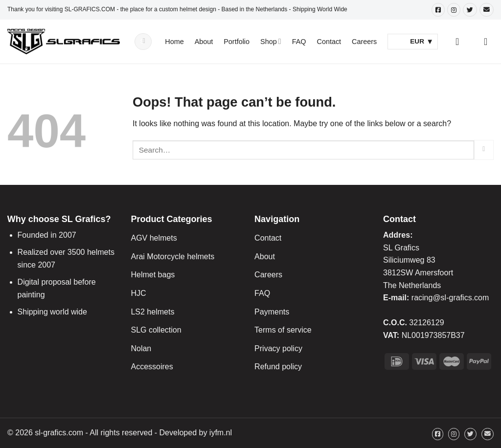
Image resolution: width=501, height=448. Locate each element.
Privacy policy (278, 348)
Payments (272, 312)
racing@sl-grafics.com (450, 298)
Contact (329, 42)
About (204, 42)
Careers (364, 42)
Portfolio (237, 42)
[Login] (460, 42)
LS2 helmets (152, 312)
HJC (138, 293)
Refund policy (278, 367)
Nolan (141, 348)
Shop (271, 41)
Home (174, 42)
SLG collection (156, 330)
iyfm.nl (221, 433)
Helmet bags (153, 275)
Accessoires (152, 367)
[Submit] (144, 42)
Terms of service (283, 330)
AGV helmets (154, 238)
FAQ (299, 42)
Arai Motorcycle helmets (172, 257)
